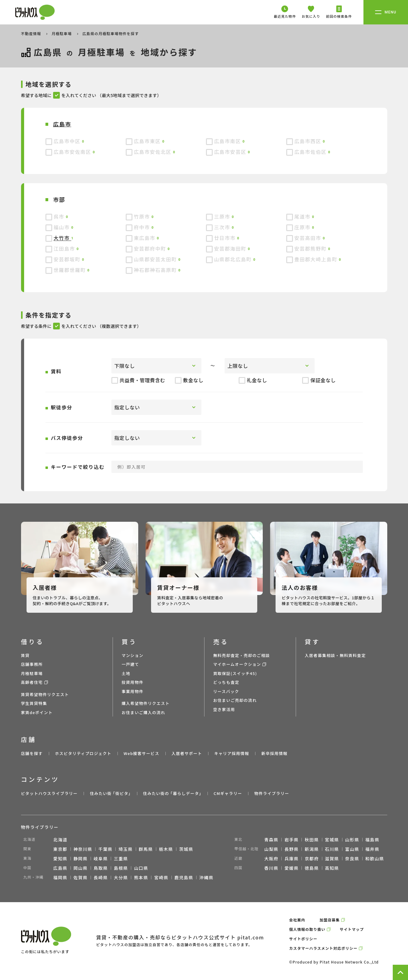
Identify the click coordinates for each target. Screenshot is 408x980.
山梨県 (271, 849)
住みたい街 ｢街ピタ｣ (110, 793)
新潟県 (312, 849)
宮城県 (332, 840)
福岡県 (60, 877)
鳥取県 (101, 868)
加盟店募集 (330, 920)
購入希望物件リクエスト (146, 703)
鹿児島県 (184, 877)
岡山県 (81, 868)
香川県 (271, 868)
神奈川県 (83, 849)
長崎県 (101, 877)
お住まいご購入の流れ (144, 712)
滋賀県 (332, 858)
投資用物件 (133, 682)
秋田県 (312, 840)
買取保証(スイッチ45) (235, 673)
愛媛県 (291, 868)
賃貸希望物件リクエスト (45, 694)
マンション (133, 655)
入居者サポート (187, 753)
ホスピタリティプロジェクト (83, 753)
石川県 (332, 849)
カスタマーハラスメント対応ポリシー (323, 948)
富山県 (352, 849)
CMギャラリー (228, 793)
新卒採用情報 (274, 753)
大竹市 (63, 238)
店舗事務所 (32, 664)
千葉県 (105, 849)
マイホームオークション (237, 664)
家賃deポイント (37, 712)
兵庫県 (291, 858)
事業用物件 (133, 691)
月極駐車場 (62, 33)
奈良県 (352, 858)
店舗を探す (32, 753)
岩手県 (291, 840)
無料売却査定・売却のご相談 (242, 655)
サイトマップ (352, 929)
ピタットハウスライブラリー (49, 793)
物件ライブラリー (272, 793)
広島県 (60, 868)
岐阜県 (101, 858)
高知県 (332, 868)
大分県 (121, 877)
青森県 (271, 840)
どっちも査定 (226, 682)
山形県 (352, 840)
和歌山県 (375, 858)
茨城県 (186, 849)
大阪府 (271, 858)
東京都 (60, 849)
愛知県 (60, 858)
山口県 (141, 868)
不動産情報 (32, 33)
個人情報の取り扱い (307, 929)
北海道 (60, 840)
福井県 (372, 849)
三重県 (121, 858)
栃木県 (166, 849)
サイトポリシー (303, 939)
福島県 (372, 840)
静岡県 (81, 858)
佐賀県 (81, 877)
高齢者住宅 (32, 682)
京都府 (312, 858)
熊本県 (141, 877)
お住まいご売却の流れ (235, 700)
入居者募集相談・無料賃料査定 (335, 655)
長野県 (291, 849)
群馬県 (146, 849)
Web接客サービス (141, 753)
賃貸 (25, 655)
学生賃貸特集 (34, 703)
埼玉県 (125, 849)
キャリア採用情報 (232, 753)
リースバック (226, 691)
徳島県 (312, 868)
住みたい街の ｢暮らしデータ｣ (172, 793)
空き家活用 (224, 709)
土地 (126, 673)
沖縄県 (206, 877)
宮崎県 (161, 877)
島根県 (121, 868)
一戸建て (130, 664)
